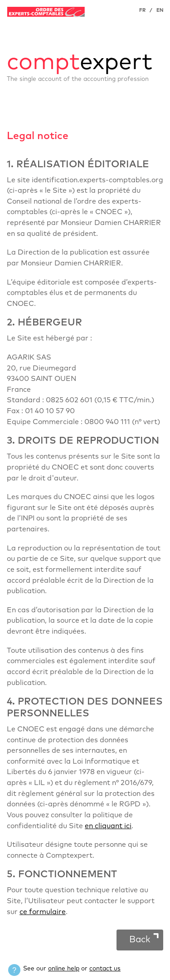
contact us (105, 969)
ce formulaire (43, 912)
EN (160, 10)
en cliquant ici (108, 826)
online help (64, 969)
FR (142, 10)
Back (140, 940)
